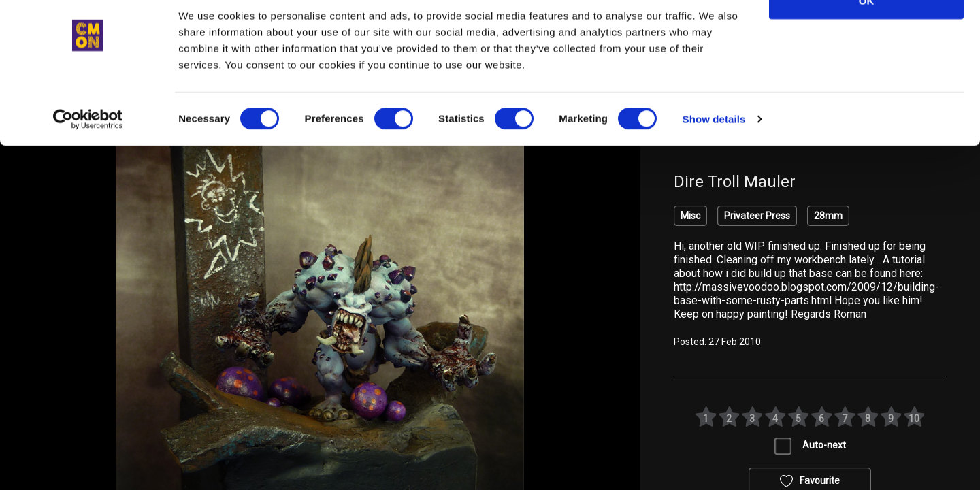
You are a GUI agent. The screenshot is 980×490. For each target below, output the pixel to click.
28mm (828, 216)
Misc (690, 216)
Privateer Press (757, 216)
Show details (714, 153)
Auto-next (824, 445)
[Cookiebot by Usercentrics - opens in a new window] (88, 154)
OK (867, 35)
